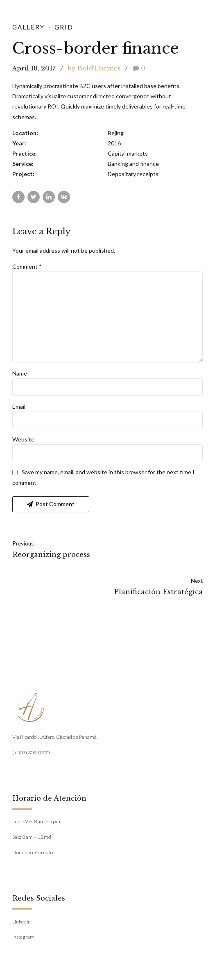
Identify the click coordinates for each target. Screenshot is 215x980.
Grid (64, 27)
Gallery (28, 27)
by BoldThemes (94, 68)
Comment (27, 266)
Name (20, 375)
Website (23, 441)
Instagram (23, 939)
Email (19, 408)
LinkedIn (21, 923)
